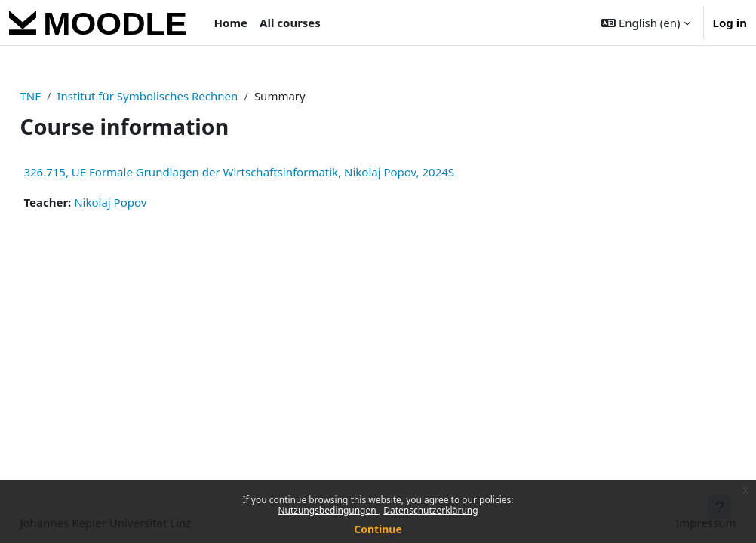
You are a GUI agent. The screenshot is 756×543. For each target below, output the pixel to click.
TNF (64, 96)
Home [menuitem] (231, 23)
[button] (645, 23)
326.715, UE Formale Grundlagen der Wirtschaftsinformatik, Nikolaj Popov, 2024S (273, 172)
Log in (730, 23)
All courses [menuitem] (290, 23)
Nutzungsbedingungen (328, 510)
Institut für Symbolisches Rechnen (181, 96)
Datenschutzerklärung (430, 510)
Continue (378, 529)
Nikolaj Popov (144, 202)
